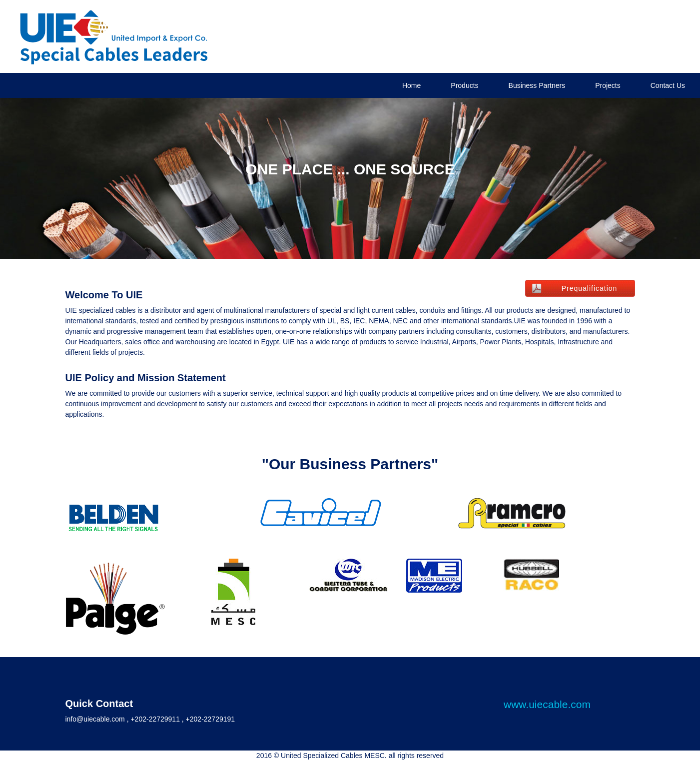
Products (464, 85)
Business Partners (537, 85)
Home (411, 85)
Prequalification (590, 288)
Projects (608, 85)
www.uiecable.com (547, 704)
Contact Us (668, 85)
